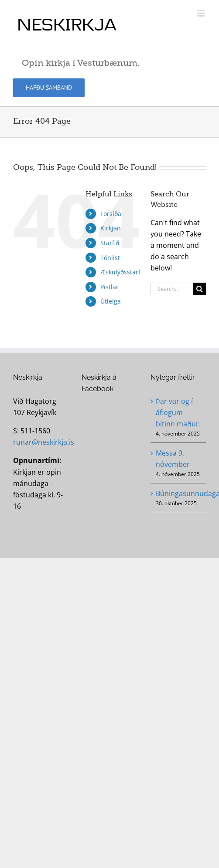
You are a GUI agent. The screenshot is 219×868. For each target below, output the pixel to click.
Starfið (110, 243)
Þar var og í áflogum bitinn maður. (178, 412)
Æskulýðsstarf (120, 272)
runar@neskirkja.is (44, 442)
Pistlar (109, 287)
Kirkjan (111, 228)
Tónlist (110, 258)
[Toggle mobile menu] (201, 13)
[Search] (200, 289)
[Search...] (172, 289)
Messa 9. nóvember (173, 459)
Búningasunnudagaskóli (179, 493)
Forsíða (111, 214)
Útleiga (111, 301)
